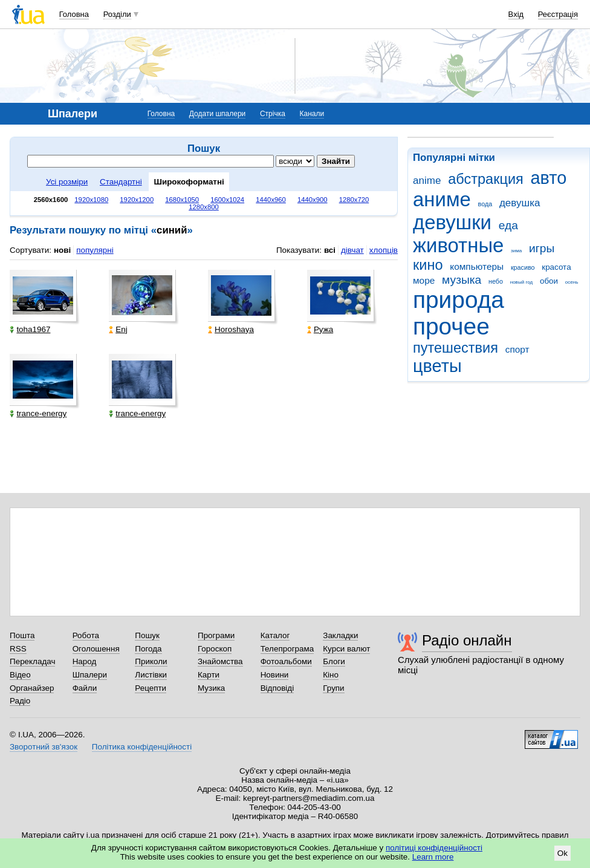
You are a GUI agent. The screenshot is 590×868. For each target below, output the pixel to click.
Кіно (331, 675)
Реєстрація (558, 14)
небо (496, 281)
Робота (86, 635)
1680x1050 (182, 200)
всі (330, 250)
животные (458, 245)
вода (485, 204)
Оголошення (96, 649)
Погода (148, 649)
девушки (452, 222)
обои (549, 281)
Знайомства (220, 661)
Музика (211, 688)
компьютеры (477, 266)
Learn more (433, 857)
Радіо (20, 701)
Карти (209, 675)
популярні (95, 250)
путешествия (455, 348)
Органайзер (32, 688)
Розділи (117, 14)
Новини (275, 675)
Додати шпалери (217, 114)
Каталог (275, 635)
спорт (517, 349)
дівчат (352, 250)
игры (542, 248)
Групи (333, 688)
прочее (451, 326)
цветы (437, 366)
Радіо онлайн (467, 640)
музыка (462, 280)
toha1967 (30, 329)
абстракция (486, 179)
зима (516, 251)
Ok (562, 853)
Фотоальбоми (286, 661)
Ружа (320, 329)
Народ (85, 661)
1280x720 (354, 200)
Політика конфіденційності (142, 747)
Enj (118, 329)
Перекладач (32, 661)
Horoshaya (231, 329)
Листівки (151, 675)
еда (508, 225)
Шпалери (90, 675)
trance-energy (38, 413)
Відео (20, 675)
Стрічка (273, 114)
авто (549, 178)
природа (459, 300)
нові (62, 250)
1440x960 (271, 200)
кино (428, 265)
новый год (521, 282)
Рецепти (151, 688)
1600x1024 (227, 200)
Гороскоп (215, 649)
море (424, 280)
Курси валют (346, 649)
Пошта (22, 635)
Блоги (334, 661)
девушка (520, 203)
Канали (312, 114)
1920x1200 (137, 200)
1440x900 (313, 200)
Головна (74, 14)
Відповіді (277, 688)
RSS (18, 649)
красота (556, 267)
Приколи (151, 661)
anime (427, 181)
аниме (442, 199)
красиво (523, 267)
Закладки (340, 635)
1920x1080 (91, 200)
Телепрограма (287, 649)
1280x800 (204, 207)
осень (572, 282)
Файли (85, 688)
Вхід (516, 14)
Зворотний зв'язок (44, 747)
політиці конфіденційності (434, 848)
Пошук (147, 635)
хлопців (384, 250)
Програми (216, 635)
